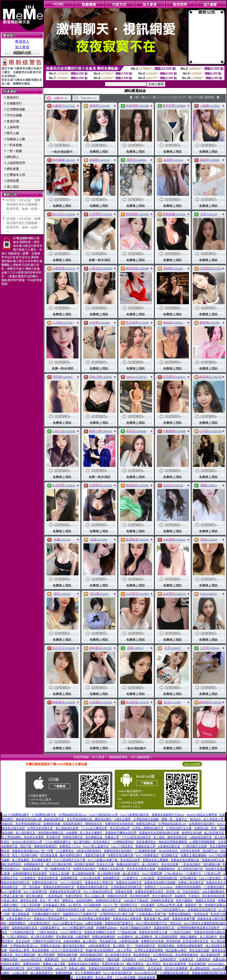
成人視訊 (13, 187)
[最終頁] (209, 97)
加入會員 (22, 47)
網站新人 (13, 157)
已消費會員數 (16, 109)
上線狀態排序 (16, 163)
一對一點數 (14, 151)
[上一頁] (151, 97)
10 (180, 97)
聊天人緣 (13, 133)
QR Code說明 (192, 764)
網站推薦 (13, 169)
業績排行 (13, 97)
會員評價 (13, 121)
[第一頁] (140, 97)
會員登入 (22, 41)
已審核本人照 (16, 175)
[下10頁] (198, 97)
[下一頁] (187, 97)
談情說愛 (13, 181)
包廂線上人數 (16, 139)
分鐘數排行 (14, 103)
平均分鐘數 (14, 115)
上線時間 (13, 127)
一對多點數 (14, 145)
